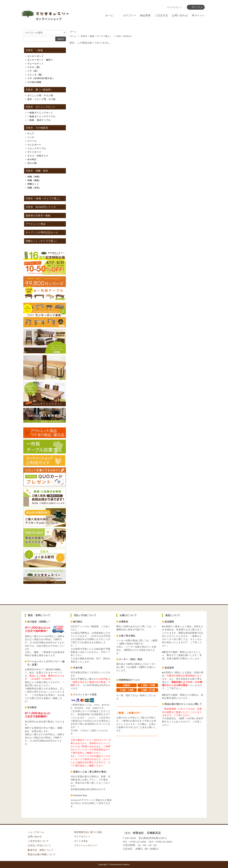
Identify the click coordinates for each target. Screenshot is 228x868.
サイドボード (34, 152)
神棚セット (33, 184)
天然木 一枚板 (34, 50)
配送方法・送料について (41, 850)
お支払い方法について (39, 845)
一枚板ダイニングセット (40, 113)
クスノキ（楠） (36, 75)
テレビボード (34, 145)
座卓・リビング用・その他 (41, 99)
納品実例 (145, 15)
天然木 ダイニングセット (41, 107)
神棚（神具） (34, 188)
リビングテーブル (37, 148)
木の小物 (32, 163)
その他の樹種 (34, 82)
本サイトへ (198, 15)
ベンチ (31, 137)
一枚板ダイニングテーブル (41, 116)
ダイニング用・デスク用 (40, 96)
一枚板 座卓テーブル (39, 120)
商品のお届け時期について (42, 854)
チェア (31, 133)
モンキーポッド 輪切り (40, 60)
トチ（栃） (33, 71)
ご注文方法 (161, 15)
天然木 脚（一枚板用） (39, 90)
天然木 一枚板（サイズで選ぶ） (96, 36)
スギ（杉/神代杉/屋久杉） (41, 78)
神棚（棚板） (34, 180)
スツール (32, 141)
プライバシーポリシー (86, 845)
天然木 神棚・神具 (37, 171)
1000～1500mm (124, 36)
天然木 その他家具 (37, 128)
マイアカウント (174, 7)
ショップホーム (36, 832)
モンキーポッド (36, 56)
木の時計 (32, 159)
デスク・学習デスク (38, 156)
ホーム (109, 15)
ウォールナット (36, 64)
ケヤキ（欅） (34, 67)
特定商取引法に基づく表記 (88, 832)
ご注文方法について (38, 841)
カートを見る (81, 841)
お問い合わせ (180, 15)
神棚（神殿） (34, 177)
